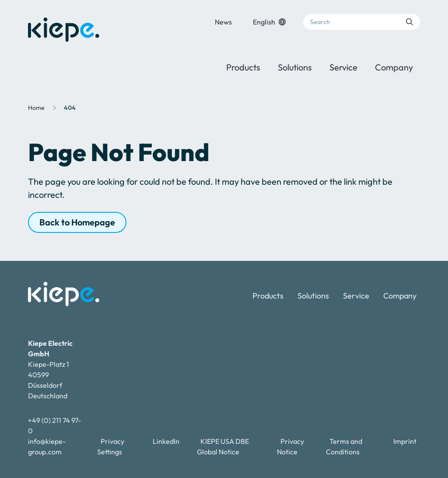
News (223, 22)
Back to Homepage (77, 222)
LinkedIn (166, 441)
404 (70, 108)
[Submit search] (409, 22)
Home (36, 108)
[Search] (362, 22)
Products (243, 67)
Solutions (295, 67)
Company (394, 67)
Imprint (405, 441)
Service (343, 67)
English (269, 22)
